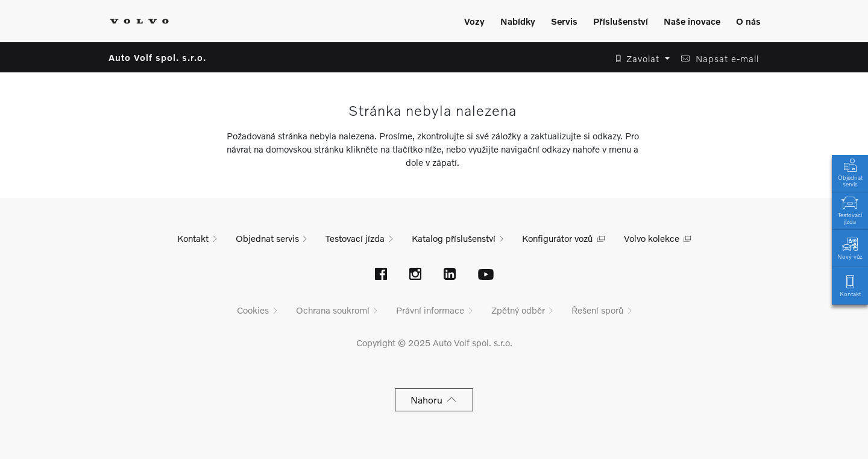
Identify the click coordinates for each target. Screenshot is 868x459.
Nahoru (434, 400)
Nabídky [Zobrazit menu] (518, 21)
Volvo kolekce (652, 238)
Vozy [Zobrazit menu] (474, 21)
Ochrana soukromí (333, 310)
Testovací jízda (850, 209)
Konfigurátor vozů (557, 238)
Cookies (253, 310)
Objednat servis (850, 172)
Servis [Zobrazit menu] (564, 21)
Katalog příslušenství (454, 238)
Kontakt (850, 285)
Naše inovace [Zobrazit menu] (692, 21)
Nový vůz (850, 248)
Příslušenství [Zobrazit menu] (621, 21)
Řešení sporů (597, 310)
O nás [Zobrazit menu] (748, 21)
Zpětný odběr (518, 310)
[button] (639, 59)
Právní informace (430, 310)
